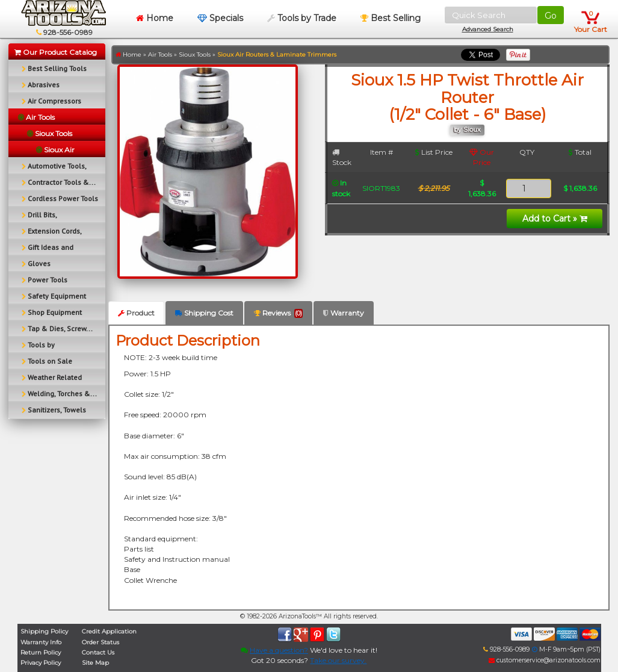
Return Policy (41, 652)
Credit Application (109, 631)
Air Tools (160, 54)
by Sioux (467, 130)
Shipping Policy (44, 631)
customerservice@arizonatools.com (545, 660)
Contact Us (98, 652)
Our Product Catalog (56, 52)
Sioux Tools (195, 54)
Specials (220, 18)
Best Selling (391, 18)
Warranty (344, 313)
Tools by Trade (302, 18)
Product (136, 313)
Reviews (278, 313)
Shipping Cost (204, 313)
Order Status (100, 642)
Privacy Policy (41, 663)
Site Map (95, 663)
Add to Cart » (555, 219)
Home (155, 18)
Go (551, 16)
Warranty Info (41, 642)
